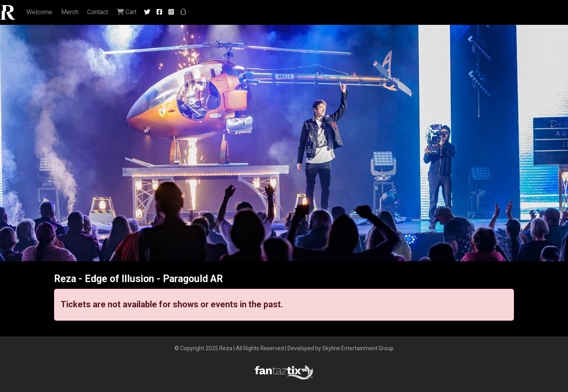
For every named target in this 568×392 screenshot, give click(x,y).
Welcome (39, 12)
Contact (98, 12)
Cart (127, 12)
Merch (70, 12)
